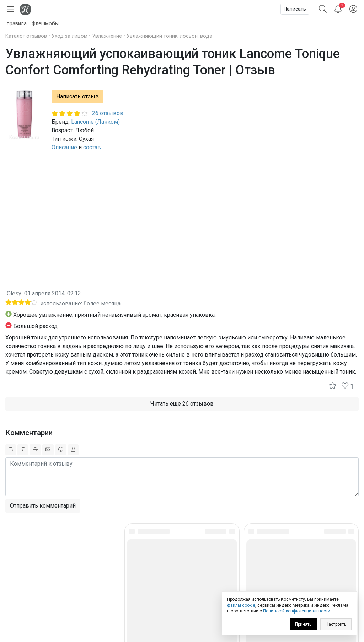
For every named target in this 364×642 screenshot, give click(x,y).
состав (92, 147)
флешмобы (45, 24)
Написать (295, 9)
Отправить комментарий (43, 506)
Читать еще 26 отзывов (182, 404)
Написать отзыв (77, 97)
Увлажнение (107, 36)
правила (17, 24)
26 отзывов (108, 113)
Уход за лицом (69, 36)
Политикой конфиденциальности (297, 611)
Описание (64, 147)
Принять (303, 624)
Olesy (14, 293)
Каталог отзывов (26, 36)
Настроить (336, 624)
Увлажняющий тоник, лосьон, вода (169, 36)
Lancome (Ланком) (95, 122)
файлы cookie (241, 605)
